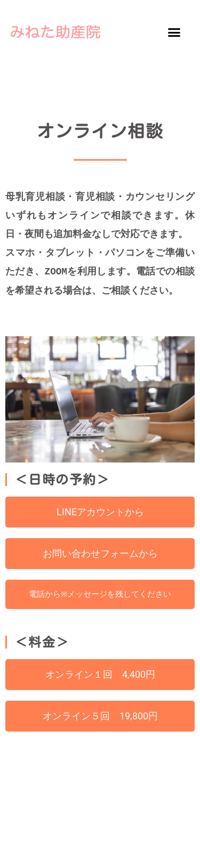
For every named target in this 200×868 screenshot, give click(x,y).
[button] (174, 32)
